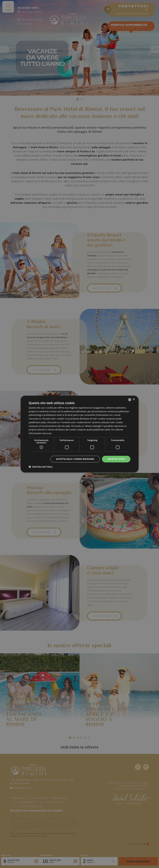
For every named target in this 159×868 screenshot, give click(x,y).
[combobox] (130, 400)
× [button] (134, 399)
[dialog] (80, 434)
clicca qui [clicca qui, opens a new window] (47, 433)
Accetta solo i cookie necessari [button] (75, 459)
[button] (41, 467)
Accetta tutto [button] (116, 459)
